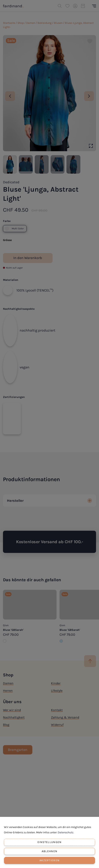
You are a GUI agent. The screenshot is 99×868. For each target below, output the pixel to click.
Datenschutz (66, 832)
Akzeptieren (49, 860)
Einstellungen (50, 842)
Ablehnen (49, 851)
